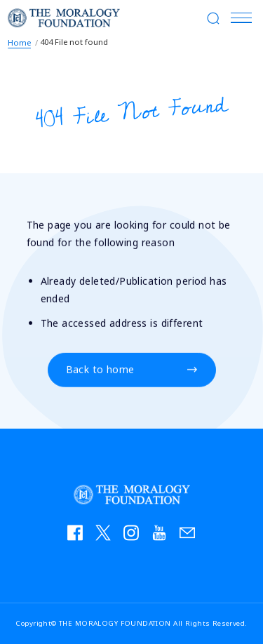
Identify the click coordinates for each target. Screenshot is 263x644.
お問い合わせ (191, 536)
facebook (79, 536)
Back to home (100, 370)
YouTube (163, 536)
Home (19, 42)
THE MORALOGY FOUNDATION (64, 18)
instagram (135, 536)
